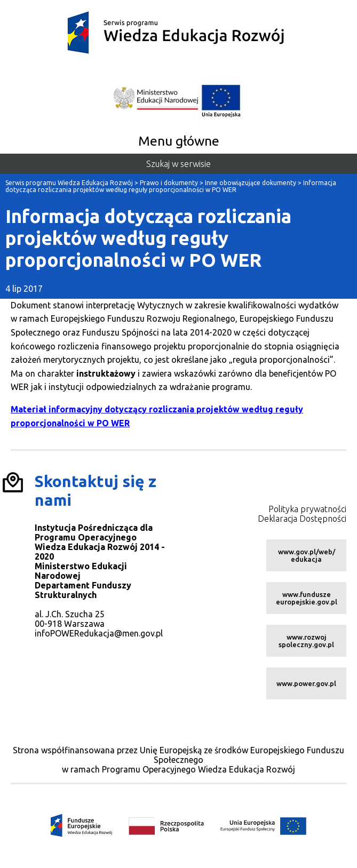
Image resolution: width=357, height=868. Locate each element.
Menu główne (179, 141)
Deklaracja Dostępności (302, 519)
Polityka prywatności (307, 509)
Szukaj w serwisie (178, 164)
